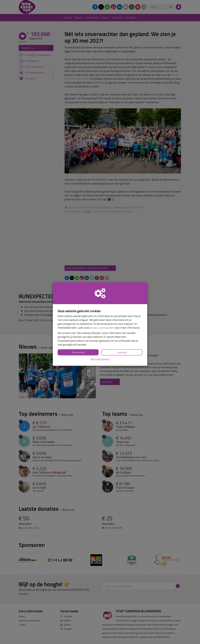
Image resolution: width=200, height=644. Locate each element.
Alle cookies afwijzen (100, 359)
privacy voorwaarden (102, 328)
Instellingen (122, 352)
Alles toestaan (78, 352)
